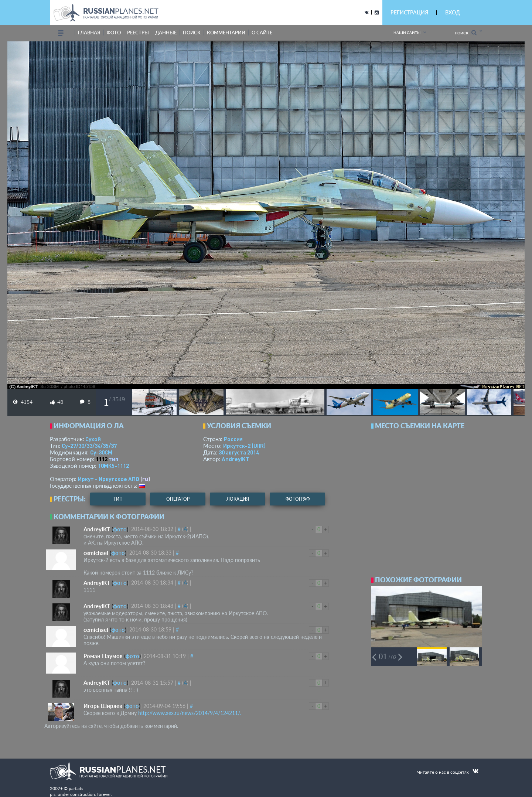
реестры (138, 33)
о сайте (262, 33)
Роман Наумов (103, 656)
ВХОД (453, 12)
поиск (192, 33)
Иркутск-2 (244, 446)
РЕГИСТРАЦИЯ (409, 12)
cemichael (96, 553)
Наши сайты (407, 33)
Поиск (466, 33)
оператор (178, 499)
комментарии (226, 33)
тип (113, 459)
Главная (89, 33)
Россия (233, 439)
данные (166, 33)
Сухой (93, 439)
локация (238, 499)
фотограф (298, 499)
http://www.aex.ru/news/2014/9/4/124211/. (190, 713)
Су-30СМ (101, 452)
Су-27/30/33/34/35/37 (89, 446)
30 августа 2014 (239, 452)
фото (114, 33)
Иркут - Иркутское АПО (109, 479)
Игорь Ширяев (103, 706)
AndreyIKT (236, 459)
